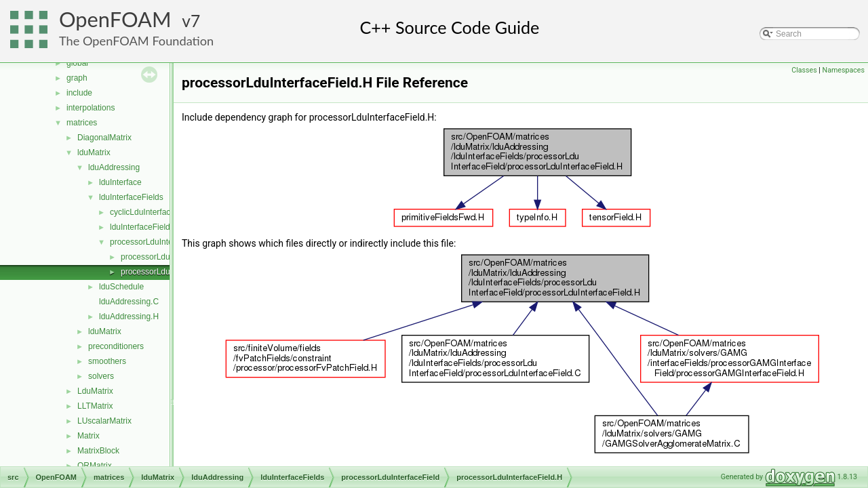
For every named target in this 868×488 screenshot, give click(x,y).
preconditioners (116, 346)
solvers (101, 376)
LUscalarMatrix (104, 421)
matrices (82, 123)
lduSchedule (121, 287)
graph (77, 78)
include (79, 93)
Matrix (88, 436)
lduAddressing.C (129, 302)
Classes (804, 70)
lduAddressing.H (129, 317)
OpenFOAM (115, 19)
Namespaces (844, 70)
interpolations (91, 108)
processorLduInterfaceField (159, 242)
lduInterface (120, 182)
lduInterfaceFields (131, 197)
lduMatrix (94, 152)
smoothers (107, 361)
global (77, 63)
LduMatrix (95, 391)
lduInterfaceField (140, 227)
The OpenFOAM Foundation (136, 41)
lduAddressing (114, 167)
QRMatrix (95, 466)
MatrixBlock (98, 451)
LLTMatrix (95, 406)
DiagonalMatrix (104, 138)
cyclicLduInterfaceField (151, 212)
